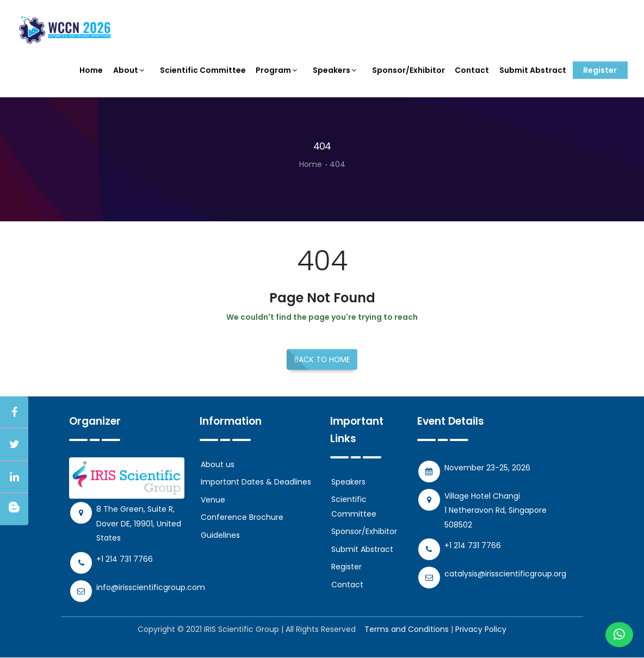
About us (218, 465)
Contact (472, 71)
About (130, 71)
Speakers (336, 71)
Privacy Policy (481, 630)
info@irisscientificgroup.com (151, 588)
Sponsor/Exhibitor (408, 71)
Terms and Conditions (407, 630)
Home (92, 71)
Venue (213, 501)
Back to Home (322, 361)
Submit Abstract (532, 71)
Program (278, 71)
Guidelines (220, 536)
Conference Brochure (242, 518)
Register (600, 71)
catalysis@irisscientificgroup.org (505, 575)
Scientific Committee (203, 71)
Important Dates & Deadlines (256, 483)
